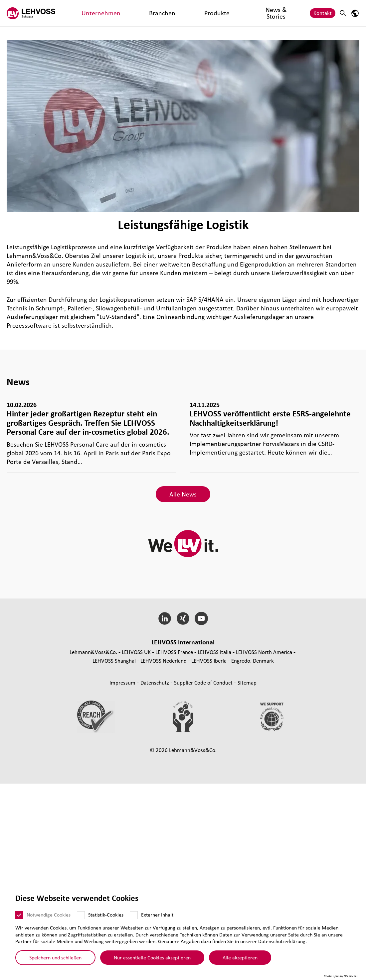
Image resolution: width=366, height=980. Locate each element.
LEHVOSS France (174, 652)
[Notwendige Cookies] (19, 915)
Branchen (122, 13)
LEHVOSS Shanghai (114, 660)
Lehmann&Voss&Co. (93, 652)
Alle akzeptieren (240, 957)
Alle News (183, 494)
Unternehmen (88, 13)
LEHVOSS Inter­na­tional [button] (183, 642)
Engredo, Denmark (253, 660)
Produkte (151, 13)
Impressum (123, 682)
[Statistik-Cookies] (81, 915)
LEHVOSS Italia (214, 652)
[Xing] (183, 618)
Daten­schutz (155, 682)
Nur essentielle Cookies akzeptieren (152, 957)
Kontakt (323, 13)
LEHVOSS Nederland (164, 660)
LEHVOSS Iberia (209, 660)
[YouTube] (201, 618)
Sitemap (247, 682)
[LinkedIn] (165, 618)
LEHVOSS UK (136, 652)
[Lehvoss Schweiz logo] (32, 13)
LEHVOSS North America (264, 652)
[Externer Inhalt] (134, 915)
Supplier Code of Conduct (204, 682)
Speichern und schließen (55, 957)
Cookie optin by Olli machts (341, 976)
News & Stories (187, 13)
